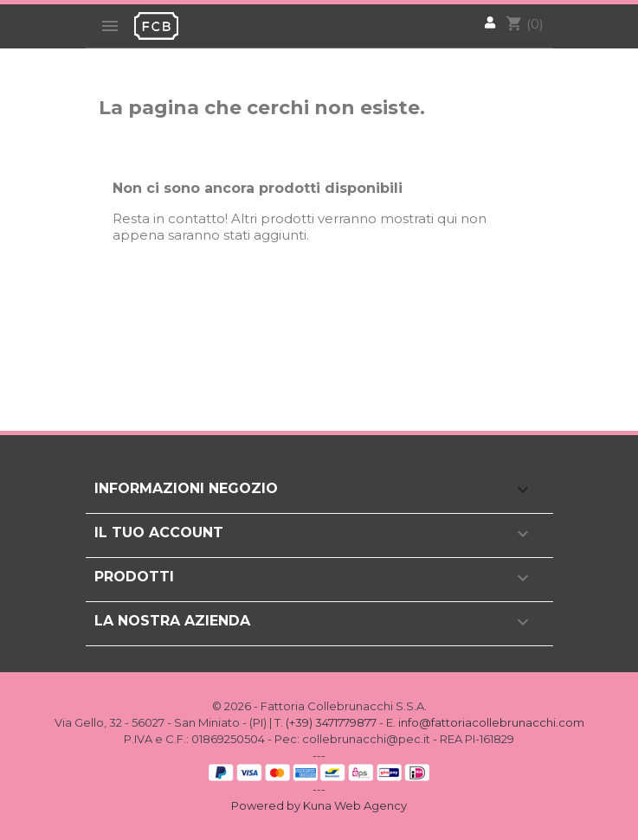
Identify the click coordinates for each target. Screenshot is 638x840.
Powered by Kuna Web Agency (319, 805)
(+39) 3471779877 (331, 722)
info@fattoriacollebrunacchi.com (491, 722)
